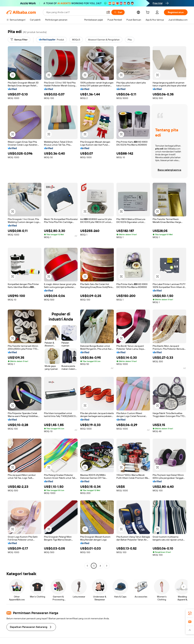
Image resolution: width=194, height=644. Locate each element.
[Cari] (118, 12)
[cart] (148, 13)
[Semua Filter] (19, 40)
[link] (190, 613)
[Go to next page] (107, 566)
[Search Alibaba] (75, 12)
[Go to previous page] (87, 566)
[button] (108, 12)
